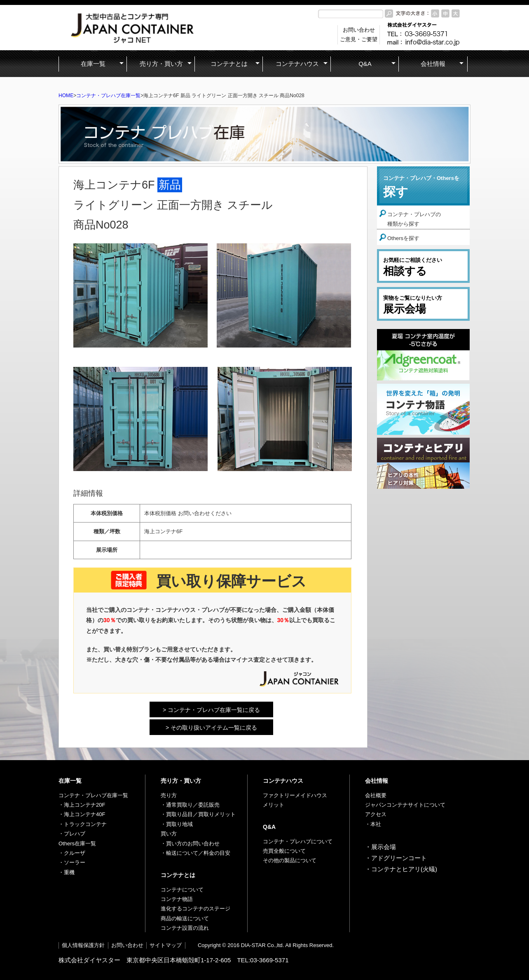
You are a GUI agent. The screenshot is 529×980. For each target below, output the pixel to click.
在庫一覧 (70, 781)
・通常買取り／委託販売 (190, 805)
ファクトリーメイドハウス (295, 795)
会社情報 (377, 781)
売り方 (169, 795)
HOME (66, 96)
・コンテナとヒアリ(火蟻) (401, 869)
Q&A (269, 827)
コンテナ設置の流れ (185, 928)
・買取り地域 (177, 824)
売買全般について (284, 851)
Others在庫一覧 (77, 843)
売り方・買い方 (181, 781)
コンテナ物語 (177, 899)
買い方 (169, 834)
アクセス (376, 814)
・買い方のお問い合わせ (190, 843)
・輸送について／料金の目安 (195, 853)
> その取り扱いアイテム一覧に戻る (211, 728)
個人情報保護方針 (83, 945)
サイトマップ (166, 945)
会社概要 (376, 795)
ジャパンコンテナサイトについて (405, 805)
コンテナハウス (283, 781)
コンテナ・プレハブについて (298, 841)
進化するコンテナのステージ (195, 909)
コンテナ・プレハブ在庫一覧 (108, 96)
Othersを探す (403, 238)
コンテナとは (178, 875)
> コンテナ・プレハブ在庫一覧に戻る (211, 710)
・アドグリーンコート (396, 858)
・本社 (373, 824)
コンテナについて (182, 890)
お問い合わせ (127, 945)
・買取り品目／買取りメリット (198, 814)
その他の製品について (290, 860)
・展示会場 (380, 847)
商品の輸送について (185, 918)
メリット (274, 805)
